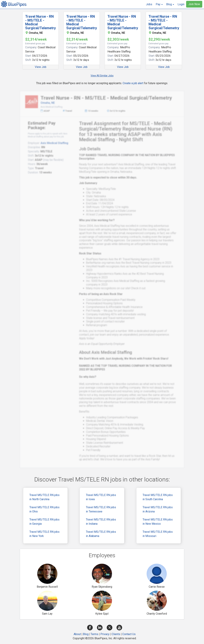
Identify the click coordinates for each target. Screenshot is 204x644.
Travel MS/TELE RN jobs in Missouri (158, 534)
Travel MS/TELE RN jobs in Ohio (44, 509)
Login (181, 4)
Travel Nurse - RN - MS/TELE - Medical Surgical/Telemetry (41, 22)
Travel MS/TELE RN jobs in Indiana (101, 522)
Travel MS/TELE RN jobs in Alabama (101, 534)
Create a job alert (133, 83)
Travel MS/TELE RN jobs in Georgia (44, 522)
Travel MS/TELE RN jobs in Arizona (158, 509)
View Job (41, 67)
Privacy (105, 634)
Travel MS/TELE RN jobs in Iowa (101, 497)
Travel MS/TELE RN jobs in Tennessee (101, 509)
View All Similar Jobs (102, 76)
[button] (159, 4)
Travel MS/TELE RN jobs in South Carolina (158, 497)
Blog (86, 634)
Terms (94, 634)
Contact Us (129, 634)
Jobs (149, 4)
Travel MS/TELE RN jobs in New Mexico (158, 522)
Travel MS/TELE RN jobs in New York (44, 534)
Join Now (194, 4)
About (77, 634)
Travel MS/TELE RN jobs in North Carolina (44, 497)
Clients (116, 634)
